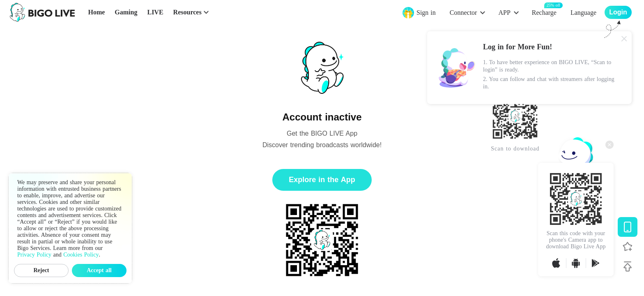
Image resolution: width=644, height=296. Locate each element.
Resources (187, 12)
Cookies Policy (81, 255)
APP (504, 13)
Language (583, 13)
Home (96, 12)
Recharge (544, 12)
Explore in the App (322, 180)
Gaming (126, 12)
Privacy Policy (34, 255)
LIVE (155, 12)
